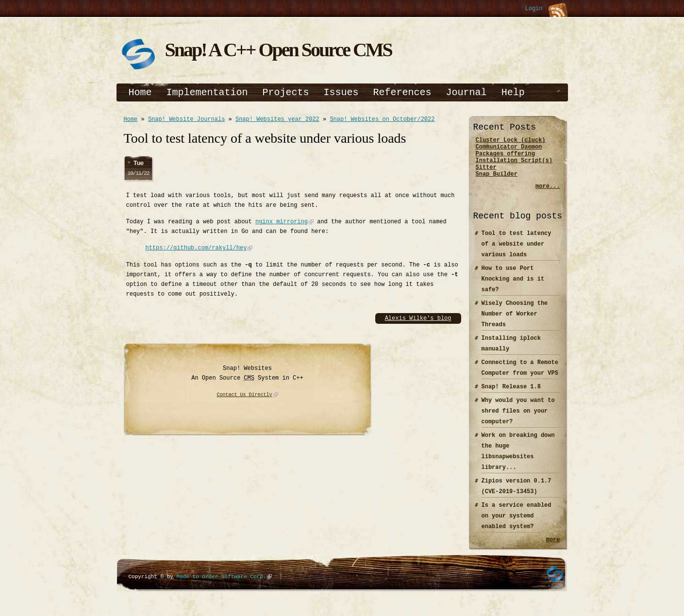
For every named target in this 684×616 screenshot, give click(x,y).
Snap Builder (497, 182)
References (402, 92)
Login (534, 9)
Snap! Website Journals (186, 120)
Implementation (207, 92)
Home (140, 92)
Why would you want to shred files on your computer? (518, 420)
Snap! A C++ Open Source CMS (278, 50)
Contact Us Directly (245, 397)
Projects (286, 92)
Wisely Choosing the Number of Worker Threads (515, 323)
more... (548, 195)
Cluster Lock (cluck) (511, 141)
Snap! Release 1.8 (511, 395)
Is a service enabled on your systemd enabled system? (517, 524)
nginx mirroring (282, 223)
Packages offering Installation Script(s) (514, 162)
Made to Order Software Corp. (222, 587)
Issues (341, 92)
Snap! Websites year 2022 (277, 120)
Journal (467, 92)
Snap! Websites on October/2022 (382, 120)
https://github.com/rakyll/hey (196, 249)
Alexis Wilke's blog (418, 320)
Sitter (486, 174)
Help (513, 92)
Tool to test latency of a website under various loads (517, 253)
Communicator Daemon (509, 149)
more (553, 549)
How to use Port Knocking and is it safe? (513, 288)
